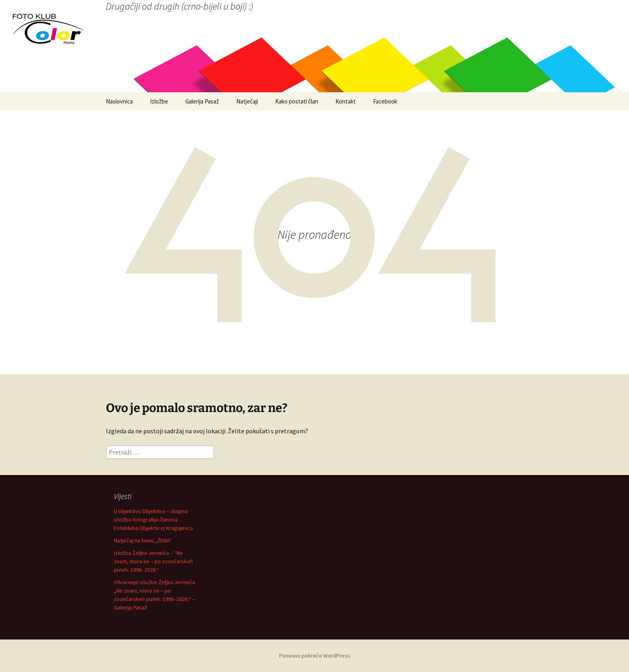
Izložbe (159, 101)
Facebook (385, 101)
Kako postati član (297, 101)
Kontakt (346, 101)
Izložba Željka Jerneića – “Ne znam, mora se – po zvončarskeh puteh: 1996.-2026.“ (153, 561)
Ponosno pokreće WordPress (315, 656)
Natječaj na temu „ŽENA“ (143, 540)
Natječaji (247, 101)
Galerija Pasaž (202, 101)
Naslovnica (119, 101)
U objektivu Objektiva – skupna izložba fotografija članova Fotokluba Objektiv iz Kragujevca (153, 520)
